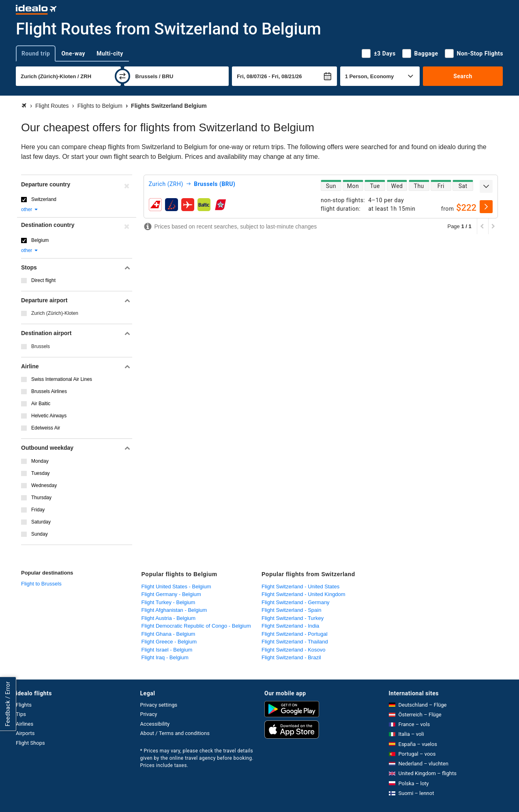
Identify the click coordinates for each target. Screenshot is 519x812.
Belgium (40, 240)
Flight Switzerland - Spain (291, 610)
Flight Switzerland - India (290, 626)
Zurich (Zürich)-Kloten (55, 313)
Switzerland (44, 199)
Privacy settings (159, 705)
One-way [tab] (73, 53)
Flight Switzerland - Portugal (295, 634)
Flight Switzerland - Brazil (291, 657)
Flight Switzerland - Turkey (293, 618)
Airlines (25, 724)
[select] (486, 207)
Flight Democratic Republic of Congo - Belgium (196, 626)
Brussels (41, 346)
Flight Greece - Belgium (169, 642)
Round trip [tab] (36, 53)
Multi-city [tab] (110, 53)
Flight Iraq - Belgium (165, 657)
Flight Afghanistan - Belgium (174, 610)
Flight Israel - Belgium (167, 650)
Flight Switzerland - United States (300, 587)
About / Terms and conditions (175, 733)
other (30, 209)
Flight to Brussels (41, 584)
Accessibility (155, 724)
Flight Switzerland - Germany (296, 602)
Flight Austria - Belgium (169, 618)
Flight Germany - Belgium (171, 594)
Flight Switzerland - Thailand (295, 642)
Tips (21, 714)
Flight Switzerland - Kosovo (294, 650)
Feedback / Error (8, 704)
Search (463, 76)
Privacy (149, 714)
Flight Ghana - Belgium (168, 634)
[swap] (122, 76)
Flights (24, 705)
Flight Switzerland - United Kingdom (303, 594)
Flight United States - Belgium (176, 587)
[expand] (486, 186)
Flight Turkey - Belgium (168, 602)
